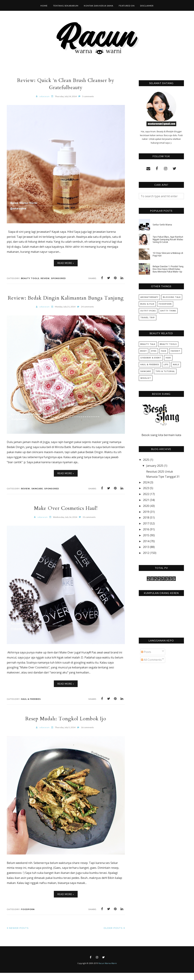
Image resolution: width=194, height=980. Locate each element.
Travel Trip (148, 318)
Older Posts (113, 935)
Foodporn (28, 916)
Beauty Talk (148, 344)
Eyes (154, 351)
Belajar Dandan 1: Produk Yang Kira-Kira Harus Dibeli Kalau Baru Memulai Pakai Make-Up (168, 269)
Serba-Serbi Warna (162, 225)
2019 (146, 512)
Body (144, 351)
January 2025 (155, 466)
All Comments (151, 660)
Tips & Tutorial (165, 371)
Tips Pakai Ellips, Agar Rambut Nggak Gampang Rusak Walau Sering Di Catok (168, 239)
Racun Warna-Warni (108, 970)
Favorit (176, 351)
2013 (146, 547)
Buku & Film (147, 304)
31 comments (89, 524)
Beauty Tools (30, 278)
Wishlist (146, 378)
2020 (146, 506)
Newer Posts (19, 935)
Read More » (66, 263)
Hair (168, 358)
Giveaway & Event (151, 358)
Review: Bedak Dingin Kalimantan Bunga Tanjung (66, 301)
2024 (146, 482)
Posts (146, 652)
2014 (146, 541)
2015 (146, 535)
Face (164, 351)
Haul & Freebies (31, 706)
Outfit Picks (148, 311)
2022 (146, 494)
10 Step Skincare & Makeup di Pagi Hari (168, 254)
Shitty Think (168, 311)
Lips (166, 365)
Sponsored (58, 278)
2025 (146, 460)
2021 (146, 500)
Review (45, 278)
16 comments (87, 734)
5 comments (88, 96)
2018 (146, 518)
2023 (146, 488)
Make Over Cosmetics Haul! (66, 515)
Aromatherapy (149, 297)
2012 (146, 553)
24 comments (87, 314)
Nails (176, 365)
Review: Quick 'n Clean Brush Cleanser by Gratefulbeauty (66, 84)
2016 (146, 529)
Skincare (37, 496)
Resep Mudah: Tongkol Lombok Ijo (66, 726)
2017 (146, 523)
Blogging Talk (172, 297)
